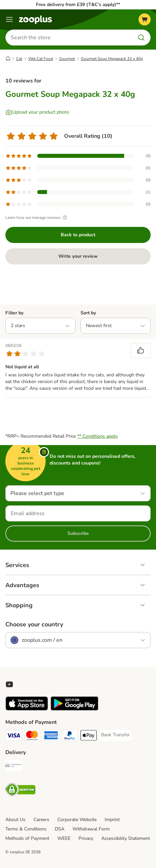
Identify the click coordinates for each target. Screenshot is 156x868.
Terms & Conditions (26, 829)
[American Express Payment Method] (51, 736)
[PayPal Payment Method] (70, 736)
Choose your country (34, 624)
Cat (19, 59)
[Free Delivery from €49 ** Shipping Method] (13, 766)
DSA (60, 829)
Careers (41, 820)
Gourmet (67, 59)
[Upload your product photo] (37, 112)
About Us (15, 820)
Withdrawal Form (91, 829)
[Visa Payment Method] (13, 736)
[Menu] (9, 19)
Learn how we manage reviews (37, 218)
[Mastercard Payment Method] (32, 736)
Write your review (78, 256)
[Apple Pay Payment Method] (89, 736)
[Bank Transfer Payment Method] (115, 735)
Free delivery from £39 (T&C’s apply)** (78, 5)
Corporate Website (77, 820)
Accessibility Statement (126, 838)
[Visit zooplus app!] (27, 709)
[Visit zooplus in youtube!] (9, 684)
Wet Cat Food (41, 59)
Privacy (86, 838)
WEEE (64, 838)
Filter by (14, 313)
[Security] (20, 791)
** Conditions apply (97, 436)
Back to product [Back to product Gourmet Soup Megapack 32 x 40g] (78, 235)
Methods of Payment (27, 838)
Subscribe (78, 533)
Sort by (88, 313)
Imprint (112, 820)
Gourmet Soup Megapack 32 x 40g (112, 59)
